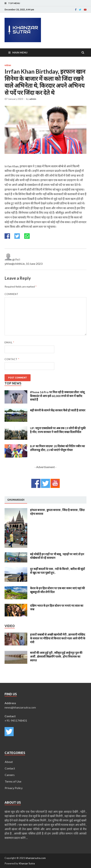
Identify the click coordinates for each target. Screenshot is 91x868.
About (9, 762)
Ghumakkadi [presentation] (16, 500)
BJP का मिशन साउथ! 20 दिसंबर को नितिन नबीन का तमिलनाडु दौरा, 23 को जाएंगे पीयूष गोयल (57, 448)
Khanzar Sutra (27, 863)
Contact (12, 359)
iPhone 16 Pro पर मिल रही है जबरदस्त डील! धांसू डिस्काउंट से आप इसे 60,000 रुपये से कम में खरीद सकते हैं (57, 396)
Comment (11, 294)
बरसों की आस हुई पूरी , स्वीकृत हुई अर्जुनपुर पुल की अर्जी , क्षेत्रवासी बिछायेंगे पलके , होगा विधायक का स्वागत (56, 656)
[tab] (16, 500)
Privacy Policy (14, 788)
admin (33, 99)
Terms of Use (13, 781)
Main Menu (20, 52)
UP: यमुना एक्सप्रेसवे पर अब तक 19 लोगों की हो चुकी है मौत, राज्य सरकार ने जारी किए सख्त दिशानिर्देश (58, 430)
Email (9, 342)
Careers (10, 775)
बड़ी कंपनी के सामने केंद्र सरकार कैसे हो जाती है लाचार (58, 410)
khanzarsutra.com (36, 858)
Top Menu (14, 3)
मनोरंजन (8, 65)
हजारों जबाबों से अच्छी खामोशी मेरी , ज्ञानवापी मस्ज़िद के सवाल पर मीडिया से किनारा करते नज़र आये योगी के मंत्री (58, 638)
